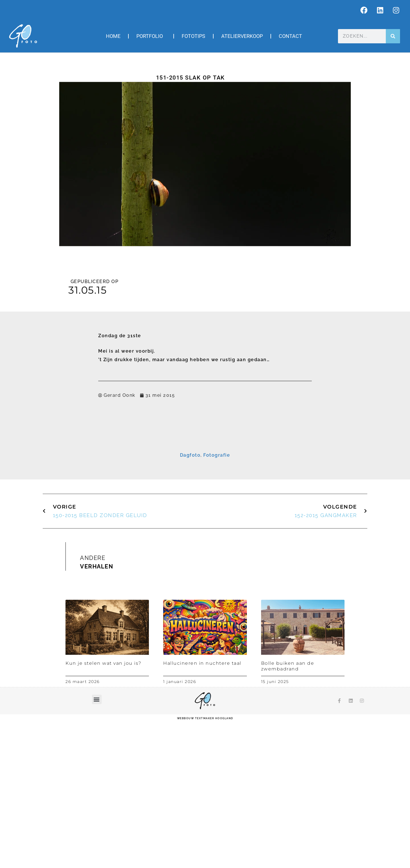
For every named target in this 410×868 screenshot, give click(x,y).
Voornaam (136, 475)
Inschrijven (205, 516)
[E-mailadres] (205, 466)
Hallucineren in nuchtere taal (202, 809)
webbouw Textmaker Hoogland (205, 864)
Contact (290, 36)
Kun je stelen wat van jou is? (103, 809)
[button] (97, 845)
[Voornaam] (205, 484)
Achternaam (137, 493)
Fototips (193, 36)
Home (113, 36)
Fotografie (217, 600)
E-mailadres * (139, 458)
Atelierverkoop (242, 36)
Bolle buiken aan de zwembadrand (288, 811)
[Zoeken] (393, 36)
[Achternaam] (205, 501)
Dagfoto (190, 600)
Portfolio (151, 36)
